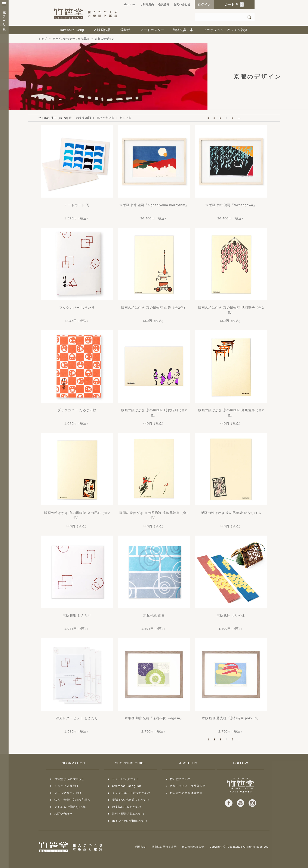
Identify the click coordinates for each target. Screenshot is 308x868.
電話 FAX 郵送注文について (131, 800)
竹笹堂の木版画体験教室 (186, 793)
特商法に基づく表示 (164, 847)
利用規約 (141, 847)
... (239, 118)
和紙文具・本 (183, 30)
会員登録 (164, 4)
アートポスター (152, 30)
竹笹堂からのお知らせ (69, 779)
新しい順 (126, 118)
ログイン (204, 4)
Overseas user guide (127, 786)
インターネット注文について (132, 793)
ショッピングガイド (126, 779)
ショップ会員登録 (66, 786)
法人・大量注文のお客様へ (72, 800)
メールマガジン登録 (68, 793)
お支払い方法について (127, 807)
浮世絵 (126, 30)
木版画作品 (102, 30)
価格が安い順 (105, 118)
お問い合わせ (182, 4)
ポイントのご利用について (130, 821)
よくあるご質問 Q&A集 (70, 807)
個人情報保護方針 (193, 847)
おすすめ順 (84, 118)
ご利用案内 (147, 4)
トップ (43, 39)
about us (130, 4)
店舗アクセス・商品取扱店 (188, 786)
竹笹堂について (180, 779)
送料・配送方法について (129, 814)
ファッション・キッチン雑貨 (225, 30)
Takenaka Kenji (72, 30)
